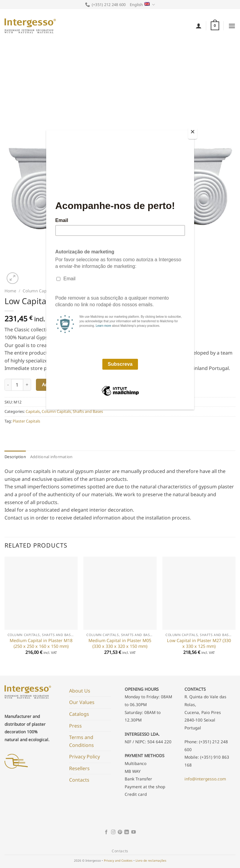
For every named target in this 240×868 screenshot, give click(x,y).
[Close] (193, 133)
